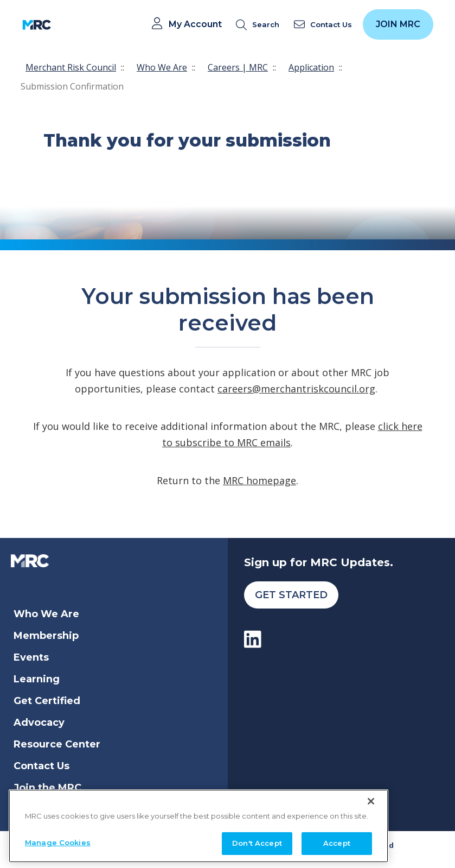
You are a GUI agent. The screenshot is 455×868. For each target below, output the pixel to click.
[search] (260, 25)
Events (31, 657)
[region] (198, 824)
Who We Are (162, 67)
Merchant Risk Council (71, 67)
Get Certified (47, 701)
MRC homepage (259, 480)
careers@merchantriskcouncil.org (296, 389)
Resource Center (57, 744)
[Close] (371, 799)
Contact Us (41, 766)
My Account (195, 24)
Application (311, 67)
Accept (337, 841)
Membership (46, 636)
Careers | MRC (238, 67)
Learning (37, 679)
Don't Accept (257, 841)
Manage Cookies (58, 841)
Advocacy (39, 723)
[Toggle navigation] (66, 25)
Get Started (291, 595)
